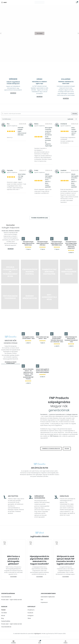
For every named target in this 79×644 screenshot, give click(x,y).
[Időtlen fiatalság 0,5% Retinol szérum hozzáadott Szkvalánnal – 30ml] (71, 324)
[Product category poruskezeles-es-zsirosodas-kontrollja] (30, 271)
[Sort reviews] (72, 119)
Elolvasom (13, 577)
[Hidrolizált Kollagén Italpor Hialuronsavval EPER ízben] (42, 230)
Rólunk (3, 616)
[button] (23, 238)
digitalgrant (38, 633)
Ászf (42, 600)
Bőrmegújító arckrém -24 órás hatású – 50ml (28, 337)
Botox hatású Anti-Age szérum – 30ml (42, 336)
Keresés (75, 113)
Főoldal (3, 610)
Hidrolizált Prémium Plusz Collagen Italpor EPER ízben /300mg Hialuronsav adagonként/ (71, 244)
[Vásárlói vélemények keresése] (36, 114)
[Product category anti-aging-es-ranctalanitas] (49, 296)
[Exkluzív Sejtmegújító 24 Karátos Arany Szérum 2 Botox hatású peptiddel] (42, 358)
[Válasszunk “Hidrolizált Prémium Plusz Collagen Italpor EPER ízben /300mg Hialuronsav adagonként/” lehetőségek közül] (67, 238)
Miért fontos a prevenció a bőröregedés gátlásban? (13, 560)
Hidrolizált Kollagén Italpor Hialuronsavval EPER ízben (22, 131)
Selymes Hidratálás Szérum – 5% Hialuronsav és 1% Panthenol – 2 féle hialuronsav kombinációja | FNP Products (28, 374)
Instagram (31, 616)
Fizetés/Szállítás (6, 621)
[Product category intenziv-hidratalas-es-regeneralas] (69, 271)
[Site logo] (39, 2)
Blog (2, 618)
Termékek (4, 613)
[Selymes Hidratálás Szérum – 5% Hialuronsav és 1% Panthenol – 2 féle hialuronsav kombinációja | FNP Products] (28, 358)
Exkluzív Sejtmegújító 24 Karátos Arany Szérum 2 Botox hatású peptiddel (49, 181)
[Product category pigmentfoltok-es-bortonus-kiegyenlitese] (49, 271)
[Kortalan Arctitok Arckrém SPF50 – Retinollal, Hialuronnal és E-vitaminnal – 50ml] (57, 324)
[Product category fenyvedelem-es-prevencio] (10, 296)
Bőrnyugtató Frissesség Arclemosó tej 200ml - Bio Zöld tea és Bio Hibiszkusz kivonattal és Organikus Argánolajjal (49, 137)
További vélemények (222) (39, 218)
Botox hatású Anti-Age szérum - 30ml (74, 131)
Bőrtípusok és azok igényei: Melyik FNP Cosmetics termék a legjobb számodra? (66, 560)
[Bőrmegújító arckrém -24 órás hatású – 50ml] (28, 324)
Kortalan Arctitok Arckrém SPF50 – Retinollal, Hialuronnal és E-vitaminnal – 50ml (57, 339)
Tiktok (29, 618)
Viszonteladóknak (6, 597)
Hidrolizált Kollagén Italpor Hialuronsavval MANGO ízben (28, 243)
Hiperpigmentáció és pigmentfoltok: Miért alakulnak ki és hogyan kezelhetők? (40, 560)
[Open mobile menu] (4, 2)
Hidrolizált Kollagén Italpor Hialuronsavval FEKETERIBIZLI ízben (57, 243)
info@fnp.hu (31, 610)
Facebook (30, 613)
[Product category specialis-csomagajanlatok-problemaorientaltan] (10, 271)
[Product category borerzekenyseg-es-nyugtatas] (30, 296)
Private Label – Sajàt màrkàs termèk (11, 600)
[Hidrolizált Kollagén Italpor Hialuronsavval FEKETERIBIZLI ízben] (57, 230)
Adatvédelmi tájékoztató (48, 597)
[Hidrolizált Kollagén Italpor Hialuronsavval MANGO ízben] (28, 230)
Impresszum (44, 602)
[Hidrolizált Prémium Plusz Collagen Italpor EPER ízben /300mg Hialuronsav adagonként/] (71, 230)
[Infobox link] (14, 505)
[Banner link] (13, 73)
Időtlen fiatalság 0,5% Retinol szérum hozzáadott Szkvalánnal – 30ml (71, 338)
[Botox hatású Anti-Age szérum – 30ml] (42, 324)
